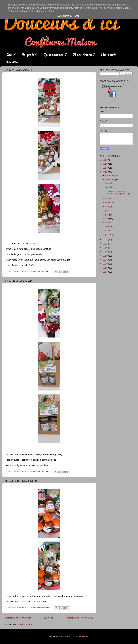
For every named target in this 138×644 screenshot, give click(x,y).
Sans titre (109, 183)
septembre (111, 203)
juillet (108, 211)
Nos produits (30, 54)
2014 (105, 272)
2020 (105, 248)
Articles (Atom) (25, 624)
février (108, 231)
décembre (110, 175)
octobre (109, 199)
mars (108, 227)
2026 (105, 160)
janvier (109, 235)
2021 (105, 244)
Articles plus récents (18, 618)
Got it (78, 16)
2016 (105, 264)
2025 (105, 164)
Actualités (12, 62)
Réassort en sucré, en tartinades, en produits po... (119, 192)
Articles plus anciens (80, 618)
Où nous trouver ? (84, 54)
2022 (105, 240)
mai (107, 219)
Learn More (65, 16)
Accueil (11, 54)
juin (107, 215)
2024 (105, 168)
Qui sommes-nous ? (55, 54)
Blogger (85, 636)
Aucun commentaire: (40, 272)
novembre (110, 180)
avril (108, 223)
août (108, 207)
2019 (105, 252)
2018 (105, 256)
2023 (105, 172)
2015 (105, 268)
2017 (105, 260)
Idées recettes (109, 54)
